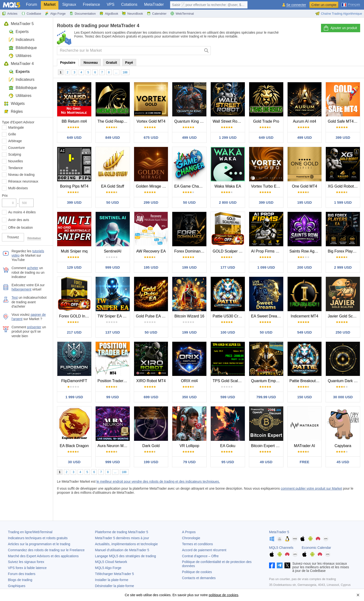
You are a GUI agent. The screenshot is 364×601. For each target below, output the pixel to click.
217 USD (74, 332)
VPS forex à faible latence (27, 568)
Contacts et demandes (199, 578)
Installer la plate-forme (112, 580)
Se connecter (296, 5)
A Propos (189, 532)
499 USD (189, 137)
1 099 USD (266, 267)
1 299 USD (228, 137)
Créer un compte (324, 5)
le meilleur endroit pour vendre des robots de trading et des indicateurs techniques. (158, 481)
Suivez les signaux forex (26, 562)
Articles (10, 13)
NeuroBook (133, 13)
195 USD (305, 202)
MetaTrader (154, 4)
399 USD (343, 137)
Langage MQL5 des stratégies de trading (125, 556)
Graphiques (17, 586)
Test (15, 297)
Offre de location (20, 228)
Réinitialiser (34, 238)
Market (50, 4)
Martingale (16, 127)
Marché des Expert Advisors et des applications (43, 556)
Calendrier (157, 13)
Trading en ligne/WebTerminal (30, 532)
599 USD (228, 397)
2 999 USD (343, 267)
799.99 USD (266, 397)
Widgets (14, 104)
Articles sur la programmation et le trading (39, 544)
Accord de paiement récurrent (204, 550)
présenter (34, 327)
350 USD (189, 397)
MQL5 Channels (281, 548)
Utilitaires (20, 56)
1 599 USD (343, 202)
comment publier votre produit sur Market (312, 488)
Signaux (69, 4)
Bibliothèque (23, 48)
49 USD (266, 462)
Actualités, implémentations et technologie (126, 544)
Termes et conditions (197, 544)
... (116, 72)
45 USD (343, 462)
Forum (31, 4)
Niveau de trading (21, 175)
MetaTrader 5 (19, 24)
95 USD (228, 462)
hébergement (22, 289)
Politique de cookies (197, 572)
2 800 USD (228, 202)
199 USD (189, 267)
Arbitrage (15, 141)
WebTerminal (182, 13)
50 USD (113, 202)
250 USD (343, 332)
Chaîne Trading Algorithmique (339, 13)
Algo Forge (55, 13)
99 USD (113, 397)
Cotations (129, 4)
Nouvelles (15, 161)
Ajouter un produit (340, 28)
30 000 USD (343, 397)
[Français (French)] (351, 4)
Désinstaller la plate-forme (114, 586)
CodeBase (31, 13)
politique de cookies (224, 595)
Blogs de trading (20, 580)
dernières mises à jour (122, 538)
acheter (33, 268)
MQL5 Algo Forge (108, 568)
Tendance (15, 168)
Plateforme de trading (121, 532)
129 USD (74, 267)
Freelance (91, 4)
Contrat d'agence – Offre (201, 556)
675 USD (151, 137)
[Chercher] (207, 51)
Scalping (15, 154)
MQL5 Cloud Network (111, 562)
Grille (12, 134)
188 (125, 72)
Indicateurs (22, 40)
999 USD (113, 267)
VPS (111, 4)
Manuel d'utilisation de (122, 550)
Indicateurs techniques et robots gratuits (38, 538)
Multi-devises (18, 188)
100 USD (228, 332)
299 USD (151, 202)
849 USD (113, 137)
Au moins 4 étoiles (22, 212)
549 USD (305, 332)
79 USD (189, 462)
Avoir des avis (19, 220)
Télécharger (114, 574)
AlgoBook (109, 13)
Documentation (83, 13)
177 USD (228, 267)
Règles (13, 111)
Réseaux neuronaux (23, 181)
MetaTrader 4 (19, 64)
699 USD (151, 397)
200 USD (305, 267)
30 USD (74, 462)
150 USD (305, 397)
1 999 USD (74, 397)
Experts (19, 32)
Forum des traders (22, 574)
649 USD (74, 137)
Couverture (16, 148)
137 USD (113, 332)
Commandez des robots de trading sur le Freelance (46, 550)
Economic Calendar (316, 548)
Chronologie (191, 538)
